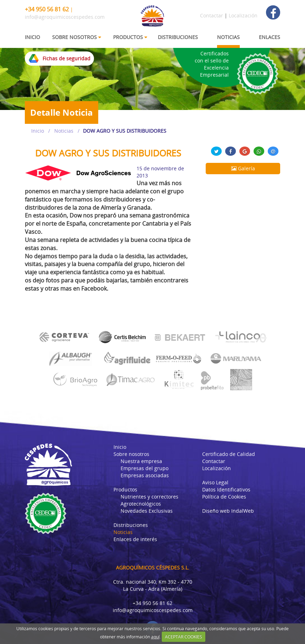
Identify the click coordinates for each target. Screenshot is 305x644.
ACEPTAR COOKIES (184, 637)
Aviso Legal (215, 482)
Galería (243, 168)
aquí (155, 637)
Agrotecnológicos (141, 504)
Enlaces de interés (135, 539)
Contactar (212, 15)
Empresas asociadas (145, 475)
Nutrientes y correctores (149, 497)
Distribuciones (131, 525)
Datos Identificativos (226, 489)
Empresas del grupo (145, 468)
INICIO (32, 37)
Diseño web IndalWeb (228, 511)
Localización (243, 15)
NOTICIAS (228, 37)
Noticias (64, 131)
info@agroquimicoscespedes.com (65, 17)
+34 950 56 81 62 (47, 9)
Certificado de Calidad (229, 454)
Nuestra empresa (141, 461)
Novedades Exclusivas (147, 511)
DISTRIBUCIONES (178, 37)
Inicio (38, 131)
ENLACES (270, 37)
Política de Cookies (224, 497)
